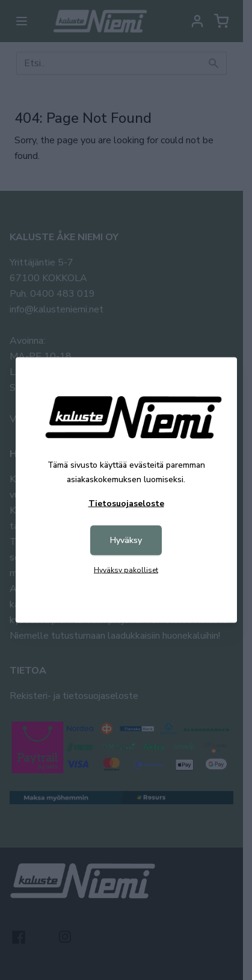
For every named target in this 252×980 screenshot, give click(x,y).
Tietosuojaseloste (126, 504)
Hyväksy (126, 540)
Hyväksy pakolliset (126, 570)
